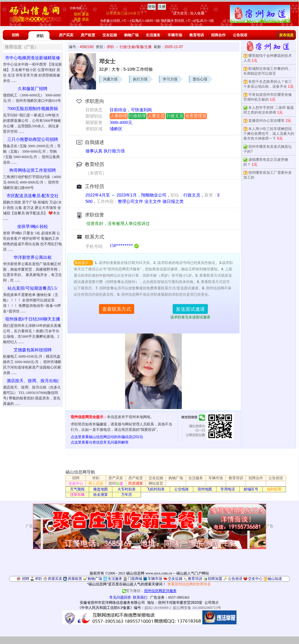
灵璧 (77, 19)
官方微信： (149, 591)
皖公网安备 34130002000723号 (197, 608)
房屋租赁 (75, 579)
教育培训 (197, 35)
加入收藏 (197, 13)
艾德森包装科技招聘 (33, 350)
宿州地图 (205, 489)
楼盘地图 (101, 489)
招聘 (15, 35)
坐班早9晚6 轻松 (33, 227)
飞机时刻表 (156, 489)
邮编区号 (251, 489)
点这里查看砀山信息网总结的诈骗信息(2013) (107, 437)
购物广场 (131, 35)
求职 (40, 36)
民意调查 (136, 483)
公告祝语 (240, 35)
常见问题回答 (120, 597)
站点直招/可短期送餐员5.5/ (32, 288)
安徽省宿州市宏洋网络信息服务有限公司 (112, 603)
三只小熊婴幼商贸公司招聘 (33, 140)
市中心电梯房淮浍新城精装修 (33, 58)
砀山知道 (275, 579)
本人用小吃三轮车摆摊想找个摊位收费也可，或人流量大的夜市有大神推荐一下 (269, 134)
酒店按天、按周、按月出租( (33, 381)
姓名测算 (101, 495)
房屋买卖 (55, 579)
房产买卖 (66, 35)
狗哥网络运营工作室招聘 (33, 170)
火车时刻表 (127, 489)
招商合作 (218, 35)
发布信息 (286, 35)
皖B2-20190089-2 (158, 608)
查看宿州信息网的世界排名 (189, 584)
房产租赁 (88, 35)
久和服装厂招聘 (33, 89)
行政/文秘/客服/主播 (136, 47)
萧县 (85, 14)
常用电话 (228, 489)
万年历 (127, 495)
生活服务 (153, 35)
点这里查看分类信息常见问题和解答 (100, 442)
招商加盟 (215, 579)
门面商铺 (135, 579)
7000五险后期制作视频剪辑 (33, 109)
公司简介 (212, 603)
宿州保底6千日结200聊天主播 (33, 319)
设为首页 (180, 13)
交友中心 (76, 483)
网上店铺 (96, 483)
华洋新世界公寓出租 (33, 257)
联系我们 (140, 597)
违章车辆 (77, 495)
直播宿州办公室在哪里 (266, 121)
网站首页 (156, 483)
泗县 (85, 19)
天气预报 (77, 489)
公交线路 (182, 489)
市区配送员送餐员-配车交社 (33, 196)
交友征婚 (110, 35)
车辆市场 (175, 35)
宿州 (77, 14)
